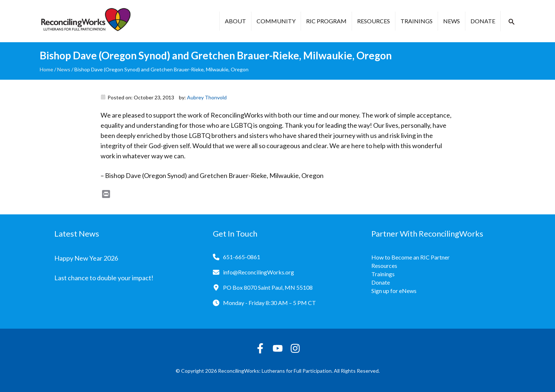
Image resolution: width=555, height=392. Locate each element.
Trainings (417, 21)
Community (276, 21)
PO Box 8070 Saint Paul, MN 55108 (268, 287)
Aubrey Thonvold (207, 97)
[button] (512, 22)
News (452, 21)
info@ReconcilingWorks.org (259, 272)
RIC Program (326, 21)
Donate (483, 21)
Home (46, 69)
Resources (374, 21)
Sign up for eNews (394, 291)
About (235, 21)
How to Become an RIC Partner (411, 257)
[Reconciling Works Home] (85, 21)
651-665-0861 (242, 257)
